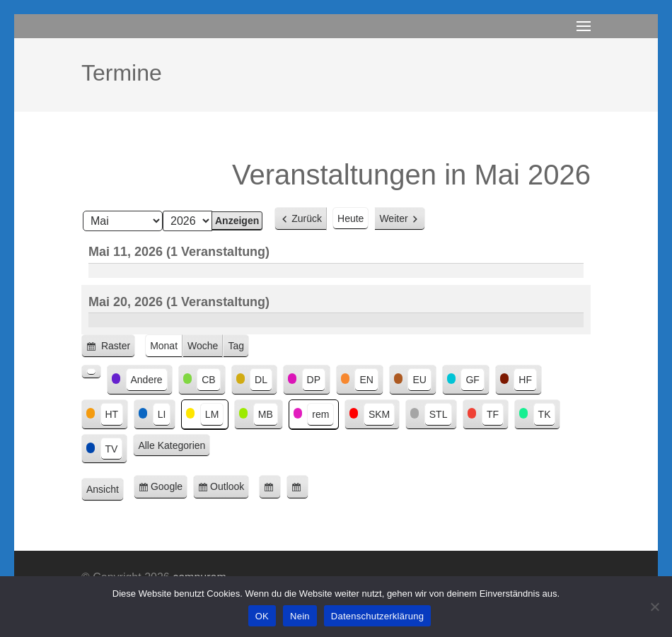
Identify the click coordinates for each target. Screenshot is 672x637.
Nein (300, 616)
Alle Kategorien (172, 445)
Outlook (230, 489)
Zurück (307, 218)
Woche (203, 346)
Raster (117, 348)
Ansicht (105, 490)
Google (169, 489)
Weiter (393, 218)
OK (262, 616)
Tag (236, 346)
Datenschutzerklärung (377, 616)
